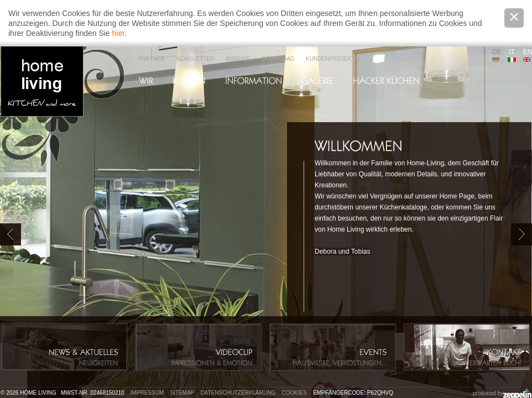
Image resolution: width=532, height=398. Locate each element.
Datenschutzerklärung (238, 393)
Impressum (147, 393)
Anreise (238, 59)
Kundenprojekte (332, 59)
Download (278, 59)
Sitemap (182, 393)
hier (119, 33)
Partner (152, 59)
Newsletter (195, 59)
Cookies (294, 393)
